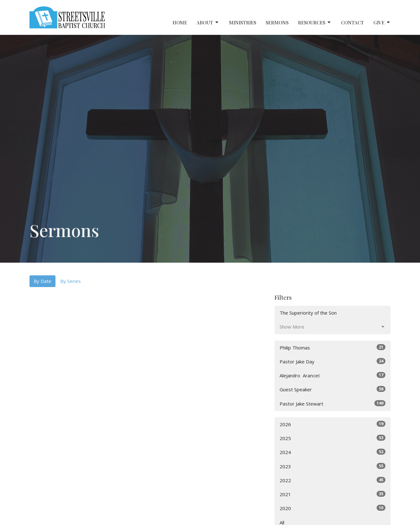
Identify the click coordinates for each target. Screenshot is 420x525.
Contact (352, 22)
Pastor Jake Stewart (333, 403)
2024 (333, 452)
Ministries (242, 22)
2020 (333, 508)
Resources (315, 23)
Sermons (277, 22)
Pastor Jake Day (333, 361)
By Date (42, 281)
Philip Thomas (333, 347)
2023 (333, 466)
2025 (333, 438)
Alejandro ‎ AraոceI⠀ (333, 375)
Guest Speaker (333, 389)
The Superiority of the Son (308, 313)
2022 (333, 480)
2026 (333, 424)
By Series (71, 281)
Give (382, 23)
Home (180, 22)
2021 (333, 494)
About (208, 23)
